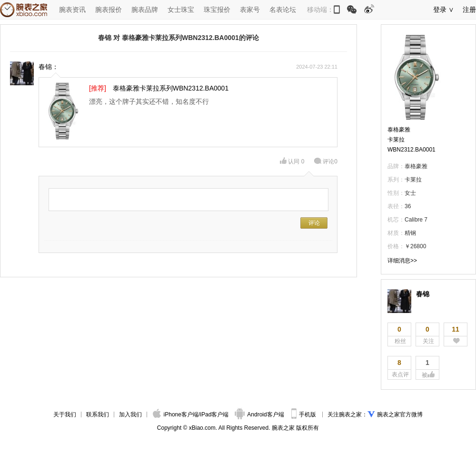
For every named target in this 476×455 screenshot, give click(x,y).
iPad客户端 (214, 415)
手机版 (304, 415)
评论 (326, 162)
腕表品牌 (145, 10)
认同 (292, 162)
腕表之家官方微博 (400, 415)
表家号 (250, 10)
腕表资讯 (72, 10)
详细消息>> (402, 261)
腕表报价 (109, 10)
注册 (469, 10)
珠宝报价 (217, 10)
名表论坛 (283, 10)
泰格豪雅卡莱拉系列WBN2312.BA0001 (171, 88)
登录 (440, 10)
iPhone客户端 (176, 415)
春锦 (423, 294)
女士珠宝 (181, 10)
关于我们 (65, 415)
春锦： (49, 67)
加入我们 (130, 415)
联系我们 (98, 415)
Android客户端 (260, 415)
